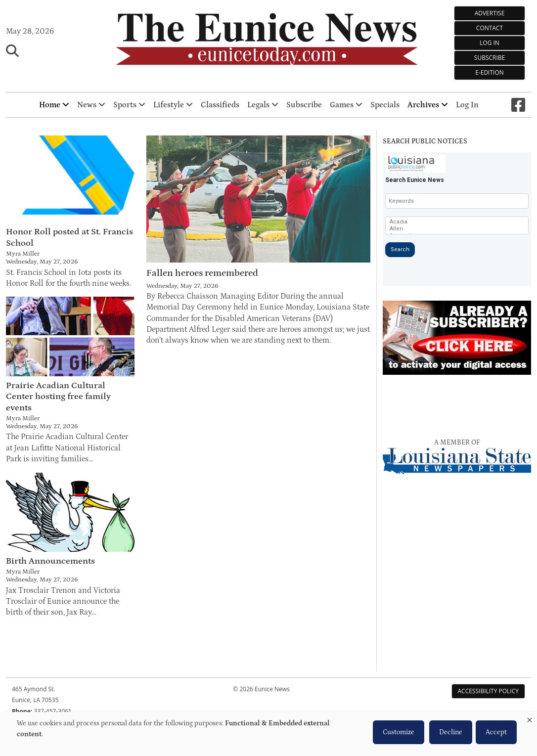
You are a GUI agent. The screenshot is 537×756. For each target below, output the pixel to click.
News (91, 105)
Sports (129, 105)
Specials (385, 105)
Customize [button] (399, 732)
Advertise (490, 13)
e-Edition (490, 72)
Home (54, 105)
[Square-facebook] (518, 105)
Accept (496, 732)
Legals (263, 105)
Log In (490, 43)
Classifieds (220, 105)
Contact (490, 28)
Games (346, 105)
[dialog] (268, 734)
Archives (428, 105)
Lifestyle (173, 105)
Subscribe (490, 58)
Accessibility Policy (488, 691)
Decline (451, 732)
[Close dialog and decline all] (530, 718)
